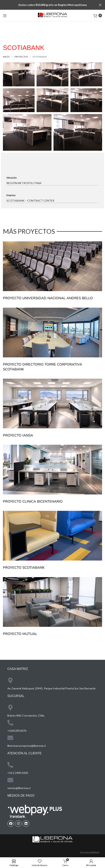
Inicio (7, 57)
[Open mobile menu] (5, 16)
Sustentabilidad (90, 852)
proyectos (21, 57)
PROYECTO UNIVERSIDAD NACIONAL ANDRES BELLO (48, 298)
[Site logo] (52, 15)
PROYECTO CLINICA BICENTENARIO (33, 501)
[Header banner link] (47, 5)
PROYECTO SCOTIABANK (24, 568)
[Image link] (52, 840)
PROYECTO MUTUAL (20, 634)
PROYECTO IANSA (18, 435)
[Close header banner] (100, 5)
